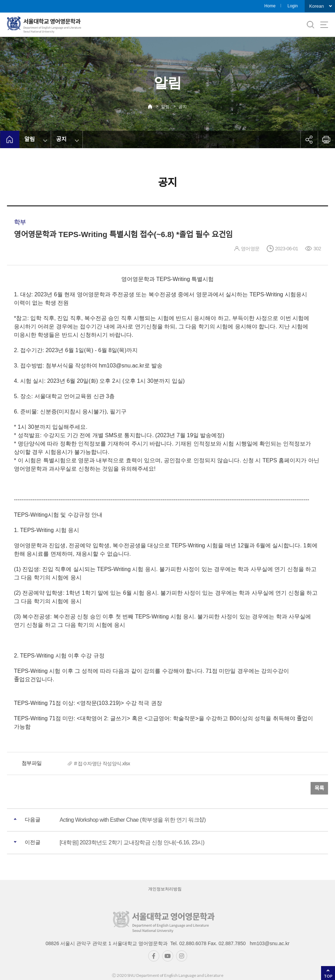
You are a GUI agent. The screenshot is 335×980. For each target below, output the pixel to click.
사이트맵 (324, 25)
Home (270, 6)
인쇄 (326, 139)
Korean (317, 6)
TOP (328, 976)
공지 (183, 107)
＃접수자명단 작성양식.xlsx (102, 764)
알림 (165, 107)
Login (293, 6)
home (10, 139)
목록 (319, 788)
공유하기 (309, 139)
